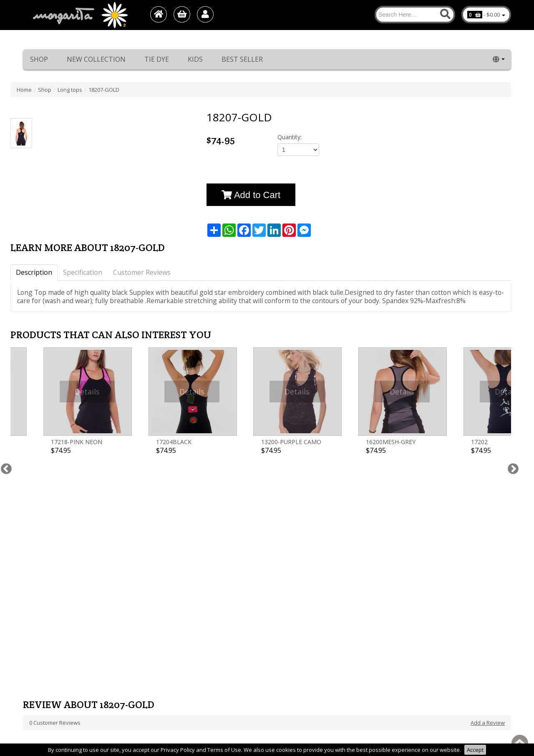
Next (511, 390)
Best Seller (242, 59)
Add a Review (488, 502)
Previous (4, 390)
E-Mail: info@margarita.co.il (307, 630)
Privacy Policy (40, 672)
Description (34, 272)
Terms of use (40, 664)
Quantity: (290, 137)
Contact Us (37, 647)
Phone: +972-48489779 (301, 614)
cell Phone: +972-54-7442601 (308, 622)
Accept (475, 750)
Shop (39, 59)
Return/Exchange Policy (53, 614)
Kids (195, 59)
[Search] (415, 15)
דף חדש (32, 656)
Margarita (435, 739)
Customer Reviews (142, 272)
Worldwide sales (44, 639)
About (30, 630)
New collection (96, 59)
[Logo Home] (80, 15)
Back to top (520, 743)
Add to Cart (251, 195)
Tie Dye (157, 59)
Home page (38, 622)
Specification (83, 272)
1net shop (486, 739)
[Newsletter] (280, 553)
